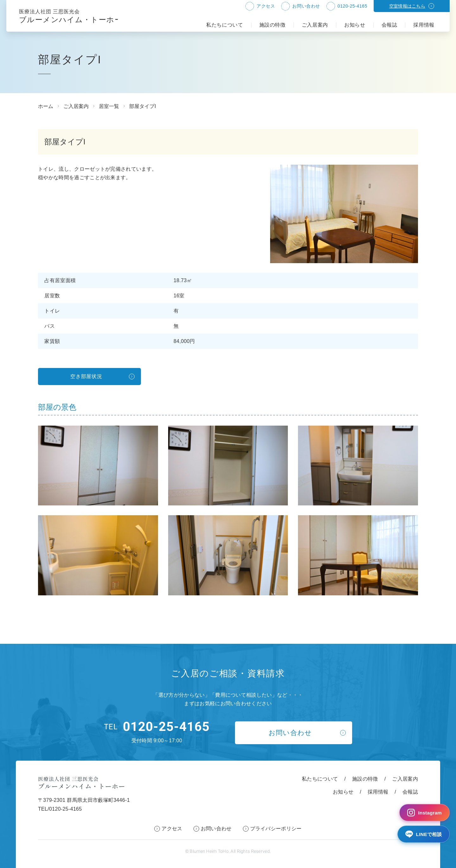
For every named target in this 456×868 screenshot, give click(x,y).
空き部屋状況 (86, 376)
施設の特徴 (272, 25)
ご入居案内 (315, 25)
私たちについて (225, 25)
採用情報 (424, 25)
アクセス (266, 6)
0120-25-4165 (352, 6)
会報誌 (389, 25)
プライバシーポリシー (276, 829)
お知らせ (355, 25)
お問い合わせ (306, 6)
